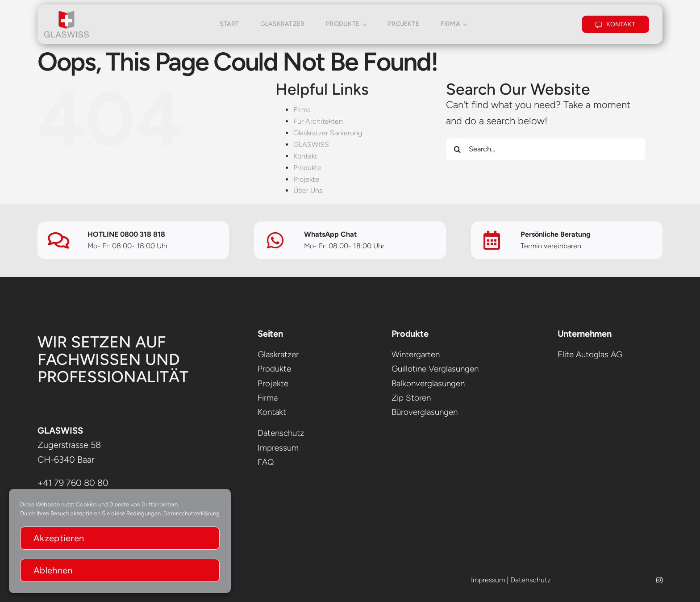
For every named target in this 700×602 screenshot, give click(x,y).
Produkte (307, 168)
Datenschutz (531, 580)
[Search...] (546, 149)
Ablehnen (53, 570)
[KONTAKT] (616, 23)
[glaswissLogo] (67, 15)
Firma (302, 110)
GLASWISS (311, 144)
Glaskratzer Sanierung (328, 133)
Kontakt (305, 156)
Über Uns (308, 190)
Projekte (306, 179)
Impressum (488, 580)
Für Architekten (318, 121)
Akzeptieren (59, 538)
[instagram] (659, 580)
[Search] (457, 149)
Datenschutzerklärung (192, 513)
